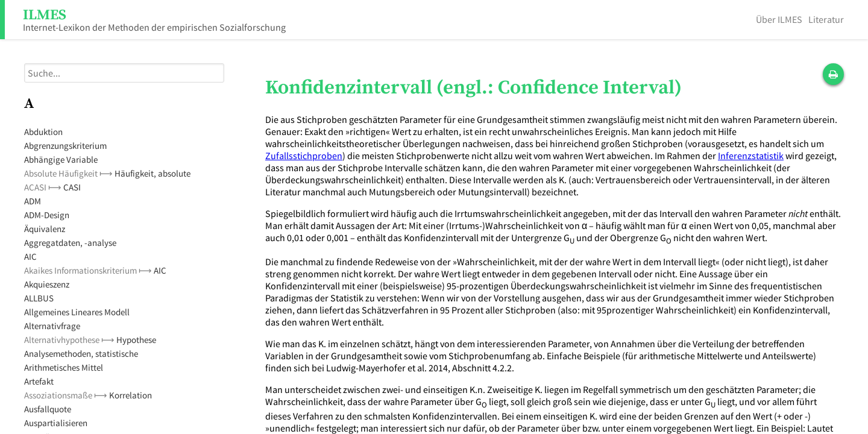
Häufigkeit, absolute (153, 173)
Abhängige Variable (61, 159)
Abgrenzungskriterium (65, 146)
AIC (30, 256)
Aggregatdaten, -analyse (70, 243)
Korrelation (131, 395)
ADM (33, 201)
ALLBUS (39, 298)
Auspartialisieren (56, 423)
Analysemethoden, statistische (81, 354)
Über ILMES (779, 19)
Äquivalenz (45, 229)
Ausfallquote (48, 409)
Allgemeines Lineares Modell (77, 312)
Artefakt (39, 381)
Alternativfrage (52, 326)
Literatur (826, 19)
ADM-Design (47, 215)
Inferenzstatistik (751, 156)
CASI (72, 187)
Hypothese (136, 340)
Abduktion (43, 132)
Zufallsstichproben (304, 156)
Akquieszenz (47, 284)
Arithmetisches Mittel (64, 367)
